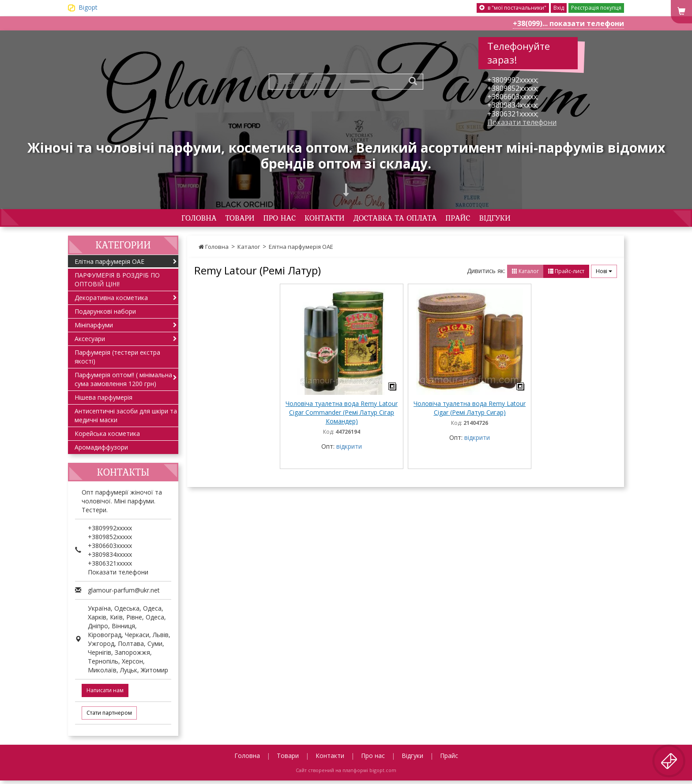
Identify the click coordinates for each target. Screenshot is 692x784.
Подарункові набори (105, 314)
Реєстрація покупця (596, 8)
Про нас (260, 219)
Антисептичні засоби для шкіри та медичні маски (126, 418)
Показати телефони (522, 122)
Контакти (320, 219)
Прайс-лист (566, 274)
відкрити (349, 450)
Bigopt (88, 7)
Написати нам (105, 694)
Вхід (559, 8)
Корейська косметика (107, 437)
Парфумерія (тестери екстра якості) (117, 360)
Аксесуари (90, 342)
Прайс (493, 219)
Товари (206, 219)
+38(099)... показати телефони (568, 23)
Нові (604, 274)
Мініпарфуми (94, 328)
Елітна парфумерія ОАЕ (301, 250)
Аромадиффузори (101, 450)
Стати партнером (109, 716)
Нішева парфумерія (103, 400)
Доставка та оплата (411, 219)
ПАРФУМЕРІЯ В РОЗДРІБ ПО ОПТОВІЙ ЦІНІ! (117, 283)
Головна (151, 219)
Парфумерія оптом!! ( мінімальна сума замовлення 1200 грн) (123, 382)
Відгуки (543, 219)
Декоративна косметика (111, 301)
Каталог (249, 250)
